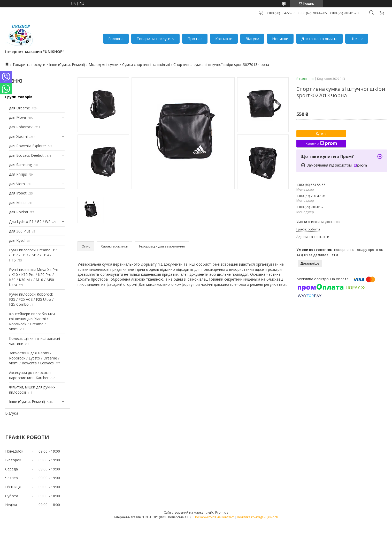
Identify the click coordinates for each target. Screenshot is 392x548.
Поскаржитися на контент (214, 517)
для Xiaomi (18, 136)
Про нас (195, 39)
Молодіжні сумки (103, 65)
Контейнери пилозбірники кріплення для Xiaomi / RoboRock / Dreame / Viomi (32, 321)
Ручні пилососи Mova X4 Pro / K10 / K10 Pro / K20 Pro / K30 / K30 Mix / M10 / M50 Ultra (34, 277)
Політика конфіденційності (258, 517)
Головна (116, 39)
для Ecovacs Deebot (26, 155)
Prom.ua (222, 512)
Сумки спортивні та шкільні (146, 65)
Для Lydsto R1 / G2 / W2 (30, 222)
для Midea (18, 203)
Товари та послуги (153, 39)
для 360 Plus (20, 231)
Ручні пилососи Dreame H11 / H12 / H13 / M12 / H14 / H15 (34, 255)
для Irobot (18, 193)
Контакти (224, 39)
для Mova (17, 117)
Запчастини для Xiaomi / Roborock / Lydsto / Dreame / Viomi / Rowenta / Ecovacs (34, 358)
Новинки (280, 39)
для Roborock (21, 127)
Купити (321, 134)
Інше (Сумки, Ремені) (67, 65)
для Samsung (20, 165)
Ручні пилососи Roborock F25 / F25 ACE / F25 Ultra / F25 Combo (31, 299)
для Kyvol (17, 240)
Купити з (321, 144)
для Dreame (20, 108)
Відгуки (252, 39)
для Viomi (17, 184)
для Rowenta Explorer (28, 146)
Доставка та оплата (319, 39)
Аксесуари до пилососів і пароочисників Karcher (31, 375)
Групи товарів (19, 97)
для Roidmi (18, 212)
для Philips (18, 174)
